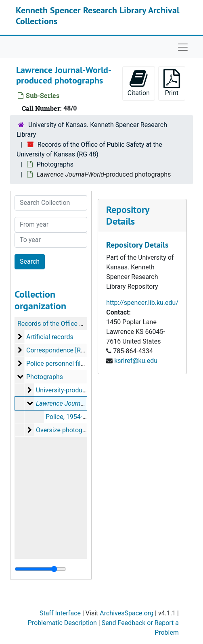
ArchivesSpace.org (127, 613)
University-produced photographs (83, 390)
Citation (139, 83)
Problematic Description (62, 623)
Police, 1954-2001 (71, 417)
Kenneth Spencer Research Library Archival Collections (97, 15)
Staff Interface (60, 613)
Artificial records (50, 337)
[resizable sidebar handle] (41, 569)
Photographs (55, 164)
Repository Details (128, 215)
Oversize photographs (67, 430)
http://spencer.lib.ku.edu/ (142, 303)
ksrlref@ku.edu (136, 361)
